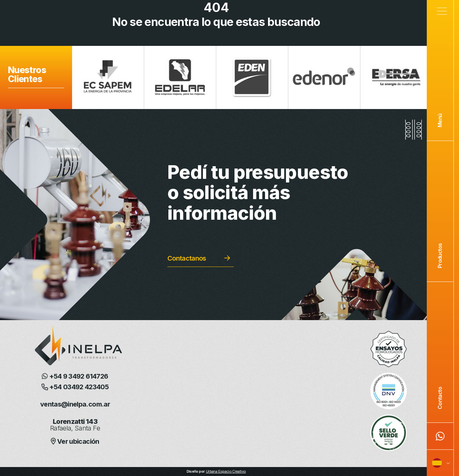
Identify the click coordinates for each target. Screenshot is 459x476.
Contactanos (187, 258)
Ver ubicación (75, 441)
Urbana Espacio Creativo (226, 471)
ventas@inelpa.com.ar (75, 404)
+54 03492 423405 (75, 387)
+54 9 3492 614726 (75, 376)
